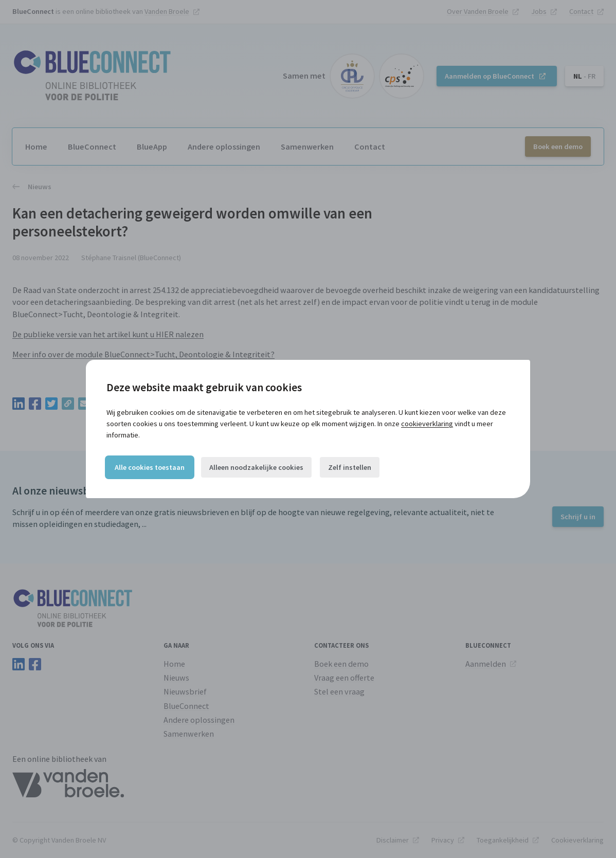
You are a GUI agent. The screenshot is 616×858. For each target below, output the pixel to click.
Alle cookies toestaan (150, 467)
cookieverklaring (427, 424)
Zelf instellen (350, 467)
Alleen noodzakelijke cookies (256, 467)
